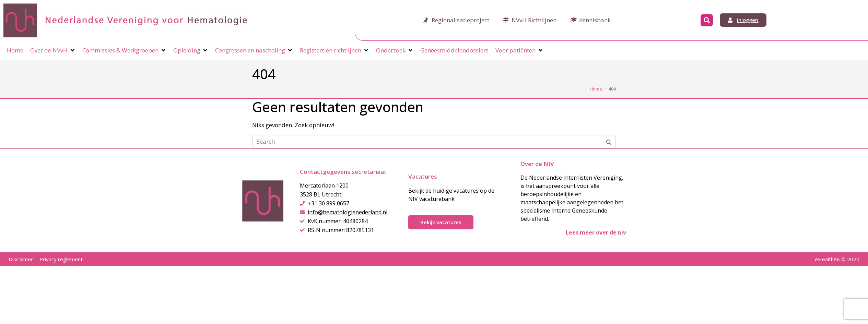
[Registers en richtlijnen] (335, 50)
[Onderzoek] (395, 50)
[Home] (15, 50)
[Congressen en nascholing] (254, 50)
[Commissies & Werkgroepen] (124, 50)
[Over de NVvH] (53, 50)
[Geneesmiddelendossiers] (454, 50)
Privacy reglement (61, 259)
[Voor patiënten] (519, 50)
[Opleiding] (191, 50)
